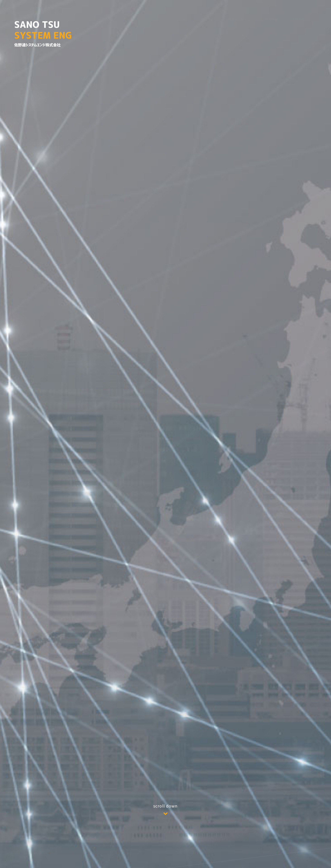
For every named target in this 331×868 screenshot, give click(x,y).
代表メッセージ (239, 10)
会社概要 (207, 9)
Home (182, 9)
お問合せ (298, 18)
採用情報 (271, 17)
